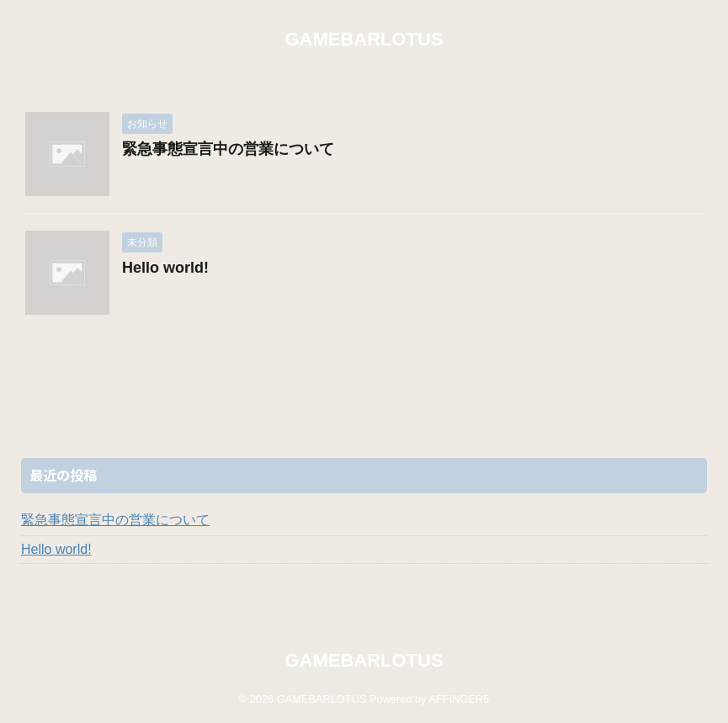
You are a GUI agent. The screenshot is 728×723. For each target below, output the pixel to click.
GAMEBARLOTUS (364, 39)
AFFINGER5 (459, 699)
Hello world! (165, 268)
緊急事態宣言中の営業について (228, 149)
